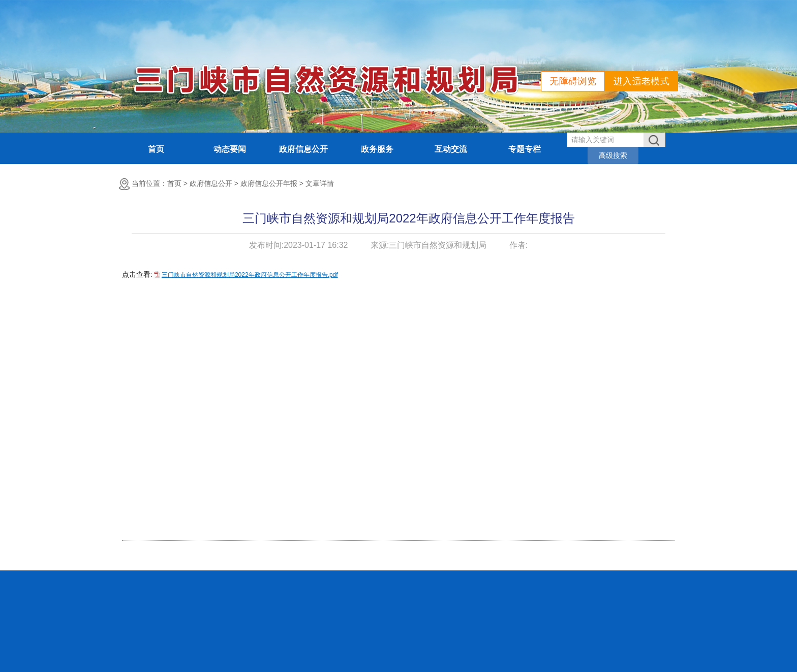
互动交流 (451, 149)
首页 (156, 149)
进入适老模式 (641, 81)
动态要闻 (230, 149)
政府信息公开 (303, 149)
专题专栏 (525, 149)
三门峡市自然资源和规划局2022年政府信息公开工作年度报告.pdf (250, 275)
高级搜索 (613, 155)
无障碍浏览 (573, 81)
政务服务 (377, 149)
